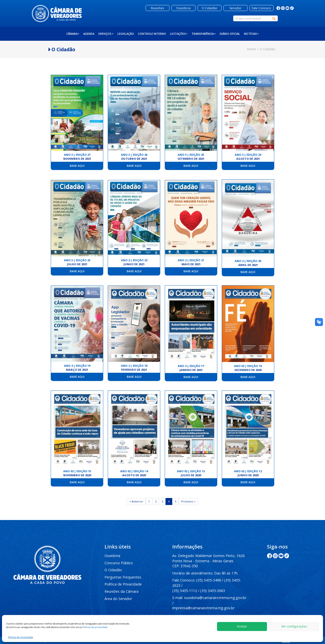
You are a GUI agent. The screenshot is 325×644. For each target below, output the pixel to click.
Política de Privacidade (123, 584)
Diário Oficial (230, 34)
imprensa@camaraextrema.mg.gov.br (203, 608)
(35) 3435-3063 (213, 591)
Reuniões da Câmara (121, 591)
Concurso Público (119, 563)
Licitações (179, 34)
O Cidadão (113, 570)
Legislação (126, 34)
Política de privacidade (95, 627)
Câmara (73, 34)
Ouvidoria (112, 556)
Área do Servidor (118, 599)
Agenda (89, 34)
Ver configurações (294, 626)
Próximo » (188, 501)
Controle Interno (152, 34)
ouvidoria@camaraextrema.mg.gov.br (215, 598)
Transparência (204, 34)
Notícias (251, 34)
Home (251, 49)
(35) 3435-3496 (209, 580)
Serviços (106, 34)
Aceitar (242, 626)
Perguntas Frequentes (123, 577)
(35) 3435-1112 (185, 591)
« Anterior (136, 501)
